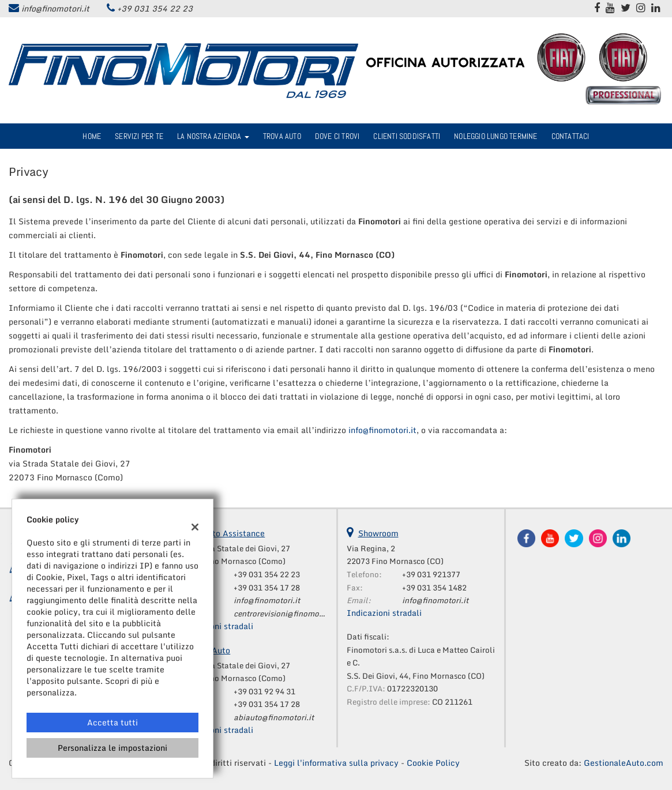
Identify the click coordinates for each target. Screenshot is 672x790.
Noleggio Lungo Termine (495, 136)
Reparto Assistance (227, 533)
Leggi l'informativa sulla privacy (336, 763)
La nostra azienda (213, 136)
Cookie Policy (433, 763)
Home (92, 136)
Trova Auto (282, 136)
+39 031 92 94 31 (264, 691)
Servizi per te (139, 136)
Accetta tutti (112, 722)
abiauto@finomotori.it (274, 717)
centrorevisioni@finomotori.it (286, 614)
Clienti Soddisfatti (407, 136)
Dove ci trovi (337, 136)
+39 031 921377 (431, 574)
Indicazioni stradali (216, 626)
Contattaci (570, 136)
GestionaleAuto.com (624, 763)
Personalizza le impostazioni (112, 748)
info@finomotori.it (55, 8)
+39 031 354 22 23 (155, 8)
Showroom (378, 533)
